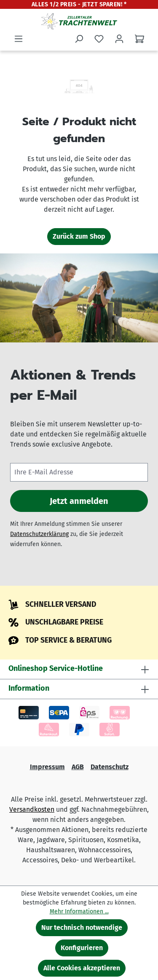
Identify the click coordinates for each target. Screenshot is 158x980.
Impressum (47, 767)
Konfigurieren (82, 948)
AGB (78, 767)
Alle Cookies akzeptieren (82, 968)
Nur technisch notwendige (82, 927)
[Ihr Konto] (119, 39)
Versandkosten (32, 809)
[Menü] (19, 39)
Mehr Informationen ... (79, 911)
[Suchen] (79, 39)
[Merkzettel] (99, 39)
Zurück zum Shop (79, 236)
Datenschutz (110, 767)
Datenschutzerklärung (39, 534)
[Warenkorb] (139, 39)
